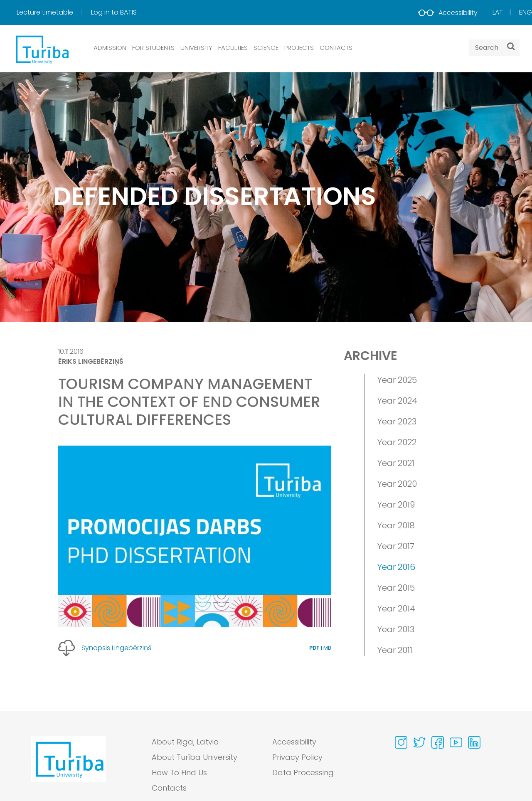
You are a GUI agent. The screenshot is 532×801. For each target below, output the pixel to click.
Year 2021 (396, 463)
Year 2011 (395, 650)
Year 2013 (396, 629)
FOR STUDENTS (153, 48)
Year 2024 (397, 401)
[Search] (511, 46)
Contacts (169, 788)
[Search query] (494, 48)
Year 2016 (396, 567)
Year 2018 (396, 525)
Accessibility (448, 13)
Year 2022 (397, 442)
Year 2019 (396, 505)
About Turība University (195, 757)
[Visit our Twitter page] (419, 742)
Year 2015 (396, 588)
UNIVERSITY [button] (196, 48)
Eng (526, 12)
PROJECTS (299, 48)
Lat (498, 12)
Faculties (233, 48)
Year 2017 (396, 546)
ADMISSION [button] (110, 48)
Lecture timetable (46, 12)
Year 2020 (397, 484)
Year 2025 (397, 380)
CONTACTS (336, 48)
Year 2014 (396, 609)
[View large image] (195, 536)
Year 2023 (397, 421)
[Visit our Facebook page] (438, 742)
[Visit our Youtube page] (456, 742)
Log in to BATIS (114, 12)
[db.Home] (42, 49)
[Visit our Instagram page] (401, 742)
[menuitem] (53, 12)
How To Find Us (179, 773)
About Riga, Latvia (185, 742)
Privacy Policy (297, 757)
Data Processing (303, 773)
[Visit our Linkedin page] (474, 742)
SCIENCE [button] (266, 48)
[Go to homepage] (69, 767)
